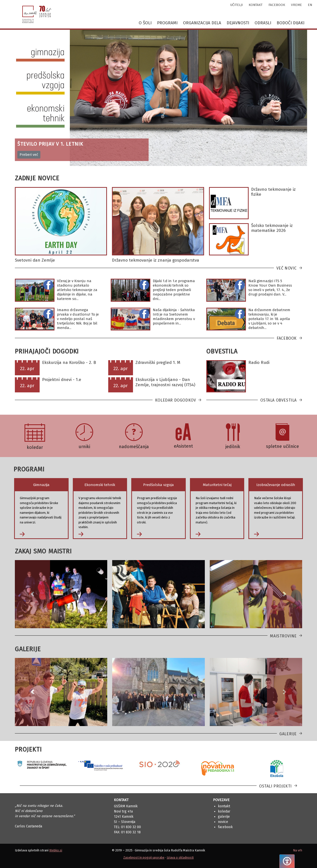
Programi (167, 23)
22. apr (27, 368)
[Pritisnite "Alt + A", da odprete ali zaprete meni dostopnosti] (287, 861)
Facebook (287, 338)
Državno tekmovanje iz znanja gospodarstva (156, 260)
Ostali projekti (275, 786)
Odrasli (263, 23)
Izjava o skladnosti (180, 857)
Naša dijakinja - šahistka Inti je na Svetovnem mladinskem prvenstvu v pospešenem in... (174, 317)
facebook (277, 5)
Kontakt (224, 806)
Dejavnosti (238, 23)
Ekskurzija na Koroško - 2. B (69, 363)
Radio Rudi (259, 363)
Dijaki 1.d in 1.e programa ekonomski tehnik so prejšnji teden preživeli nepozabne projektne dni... (174, 290)
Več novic (287, 268)
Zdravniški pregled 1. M (158, 363)
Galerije (288, 734)
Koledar (224, 811)
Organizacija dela (202, 23)
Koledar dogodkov (176, 400)
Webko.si (56, 850)
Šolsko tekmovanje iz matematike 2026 (272, 228)
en (310, 5)
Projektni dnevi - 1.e (62, 380)
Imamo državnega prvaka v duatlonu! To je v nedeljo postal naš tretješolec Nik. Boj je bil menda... (78, 319)
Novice (223, 822)
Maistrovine (283, 636)
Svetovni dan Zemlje (35, 260)
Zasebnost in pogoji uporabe (144, 857)
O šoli (145, 23)
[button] (32, 594)
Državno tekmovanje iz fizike (273, 192)
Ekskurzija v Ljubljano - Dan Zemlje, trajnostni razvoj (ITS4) (165, 382)
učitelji (237, 5)
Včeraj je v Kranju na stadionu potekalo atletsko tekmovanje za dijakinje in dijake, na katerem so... (77, 290)
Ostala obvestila (278, 400)
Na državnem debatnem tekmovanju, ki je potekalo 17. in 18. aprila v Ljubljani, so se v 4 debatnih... (269, 319)
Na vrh (298, 850)
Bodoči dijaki (291, 23)
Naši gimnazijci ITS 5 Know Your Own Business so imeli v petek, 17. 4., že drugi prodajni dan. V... (270, 288)
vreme (296, 5)
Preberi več (29, 155)
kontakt (256, 5)
